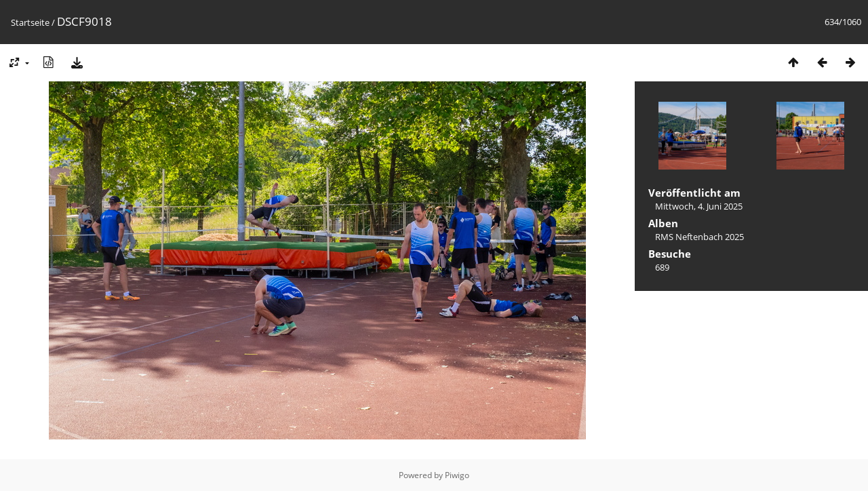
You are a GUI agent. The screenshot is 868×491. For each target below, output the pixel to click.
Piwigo (457, 475)
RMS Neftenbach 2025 (699, 237)
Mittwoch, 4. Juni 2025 (699, 206)
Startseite (30, 22)
